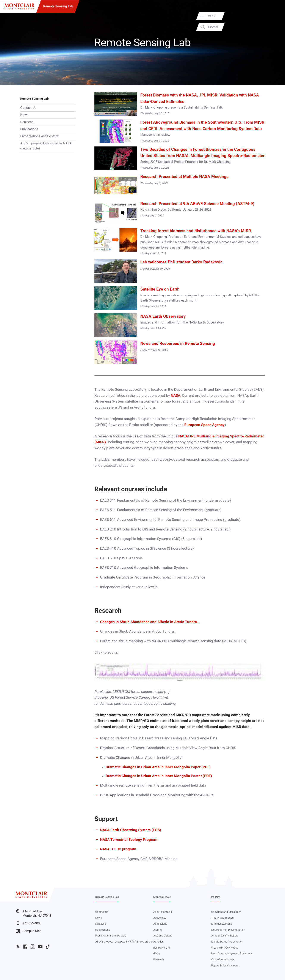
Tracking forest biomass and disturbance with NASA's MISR (196, 231)
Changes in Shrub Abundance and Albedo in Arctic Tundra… (150, 622)
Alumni (157, 930)
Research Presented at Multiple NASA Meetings (184, 177)
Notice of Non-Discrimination (228, 930)
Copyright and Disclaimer (226, 912)
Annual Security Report (225, 936)
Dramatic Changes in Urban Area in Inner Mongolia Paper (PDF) (158, 767)
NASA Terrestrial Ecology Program (129, 840)
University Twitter (18, 947)
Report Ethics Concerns (225, 966)
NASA (175, 395)
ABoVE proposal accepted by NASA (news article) (46, 146)
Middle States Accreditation (227, 942)
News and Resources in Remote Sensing (178, 344)
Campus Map (29, 931)
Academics (160, 918)
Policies (216, 897)
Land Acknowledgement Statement (232, 954)
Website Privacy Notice (225, 948)
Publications (29, 129)
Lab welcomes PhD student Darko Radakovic (181, 262)
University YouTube (40, 947)
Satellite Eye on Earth (160, 289)
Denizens (27, 122)
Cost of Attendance (222, 960)
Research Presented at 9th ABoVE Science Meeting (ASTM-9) (197, 204)
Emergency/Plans (222, 924)
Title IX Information (222, 918)
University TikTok (48, 947)
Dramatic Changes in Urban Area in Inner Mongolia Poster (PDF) (159, 776)
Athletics (158, 942)
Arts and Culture (163, 936)
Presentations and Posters (39, 136)
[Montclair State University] (19, 6)
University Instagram (33, 947)
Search (276, 27)
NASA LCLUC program (118, 849)
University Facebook (25, 947)
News (24, 115)
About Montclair (163, 912)
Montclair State (162, 897)
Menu (275, 16)
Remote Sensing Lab (58, 6)
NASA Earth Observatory (163, 316)
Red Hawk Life (161, 948)
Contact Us (28, 108)
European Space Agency (204, 425)
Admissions (160, 924)
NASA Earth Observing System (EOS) (131, 830)
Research (159, 960)
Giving (157, 954)
